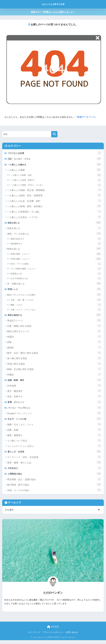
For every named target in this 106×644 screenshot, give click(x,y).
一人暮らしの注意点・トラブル (54, 218)
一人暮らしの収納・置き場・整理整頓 (54, 191)
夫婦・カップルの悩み (54, 494)
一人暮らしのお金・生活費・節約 (54, 202)
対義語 (54, 376)
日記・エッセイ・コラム (55, 159)
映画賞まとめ (56, 275)
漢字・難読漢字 (54, 393)
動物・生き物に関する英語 (54, 371)
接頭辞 (54, 349)
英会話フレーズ (54, 322)
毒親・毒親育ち (54, 438)
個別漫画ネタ (56, 245)
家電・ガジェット (55, 404)
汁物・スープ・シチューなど (56, 311)
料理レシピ (55, 290)
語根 (54, 344)
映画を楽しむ (54, 250)
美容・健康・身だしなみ (54, 466)
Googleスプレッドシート (54, 416)
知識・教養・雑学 (55, 382)
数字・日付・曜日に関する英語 (54, 354)
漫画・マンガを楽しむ (54, 235)
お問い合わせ (72, 636)
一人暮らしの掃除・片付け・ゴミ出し (56, 186)
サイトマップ (34, 636)
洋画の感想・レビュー (56, 260)
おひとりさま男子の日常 (53, 4)
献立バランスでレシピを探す (54, 296)
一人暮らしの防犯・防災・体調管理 (54, 196)
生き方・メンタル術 (55, 421)
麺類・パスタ (56, 306)
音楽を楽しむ (54, 229)
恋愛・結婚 (54, 433)
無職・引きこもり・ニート (54, 427)
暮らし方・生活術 (55, 454)
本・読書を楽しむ (54, 285)
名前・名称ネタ (54, 398)
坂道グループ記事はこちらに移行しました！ (53, 12)
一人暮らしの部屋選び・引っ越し (54, 212)
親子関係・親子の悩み (54, 488)
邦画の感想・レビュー (56, 255)
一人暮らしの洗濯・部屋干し (56, 181)
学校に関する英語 (54, 365)
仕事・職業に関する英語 (54, 328)
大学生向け (55, 471)
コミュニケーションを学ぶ (54, 449)
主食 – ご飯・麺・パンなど (56, 301)
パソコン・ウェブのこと (55, 410)
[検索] (54, 134)
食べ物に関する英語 (54, 360)
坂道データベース (86, 117)
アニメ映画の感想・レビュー (56, 270)
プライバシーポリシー (53, 636)
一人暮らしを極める (55, 165)
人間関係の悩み (55, 477)
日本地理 (54, 387)
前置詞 (54, 338)
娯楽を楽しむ (55, 223)
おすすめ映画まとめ (56, 280)
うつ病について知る (54, 443)
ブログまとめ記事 (55, 153)
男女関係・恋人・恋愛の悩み (54, 483)
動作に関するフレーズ (54, 333)
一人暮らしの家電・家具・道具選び (54, 207)
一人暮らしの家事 (54, 171)
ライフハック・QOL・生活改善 (54, 460)
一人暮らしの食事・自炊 (56, 176)
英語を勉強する (55, 316)
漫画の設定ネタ (56, 240)
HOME (53, 631)
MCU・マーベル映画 (56, 265)
